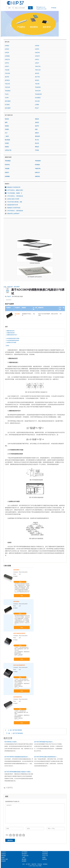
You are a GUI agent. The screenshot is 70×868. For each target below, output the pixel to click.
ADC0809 (17, 287)
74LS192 (7, 84)
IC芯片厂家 (45, 856)
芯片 (6, 133)
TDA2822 (8, 91)
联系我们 (45, 864)
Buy (20, 582)
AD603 (37, 80)
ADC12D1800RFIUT (19, 665)
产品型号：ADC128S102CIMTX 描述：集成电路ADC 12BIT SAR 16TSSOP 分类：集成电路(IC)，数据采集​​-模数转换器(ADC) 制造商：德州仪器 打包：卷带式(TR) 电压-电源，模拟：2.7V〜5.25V (22, 651)
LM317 (7, 66)
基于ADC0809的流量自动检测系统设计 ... (46, 757)
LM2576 (7, 59)
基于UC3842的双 (18, 733)
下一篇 (8, 733)
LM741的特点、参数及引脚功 (15, 190)
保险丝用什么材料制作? (13, 214)
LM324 (7, 49)
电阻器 (37, 119)
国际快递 (44, 859)
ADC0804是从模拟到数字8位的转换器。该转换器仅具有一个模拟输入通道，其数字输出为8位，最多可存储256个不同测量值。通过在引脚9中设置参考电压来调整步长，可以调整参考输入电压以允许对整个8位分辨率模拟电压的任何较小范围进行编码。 (22, 587)
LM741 (7, 63)
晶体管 (37, 126)
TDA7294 (38, 91)
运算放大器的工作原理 (13, 199)
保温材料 (3, 861)
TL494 (7, 98)
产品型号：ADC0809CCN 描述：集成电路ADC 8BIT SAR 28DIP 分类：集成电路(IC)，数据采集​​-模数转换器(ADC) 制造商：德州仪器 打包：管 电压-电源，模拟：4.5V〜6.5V (22, 714)
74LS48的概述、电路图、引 (15, 193)
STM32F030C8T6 (35, 249)
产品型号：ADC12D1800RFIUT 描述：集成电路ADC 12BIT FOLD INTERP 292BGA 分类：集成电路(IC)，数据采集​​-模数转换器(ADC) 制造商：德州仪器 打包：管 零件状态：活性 (22, 683)
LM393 (37, 49)
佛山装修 (24, 859)
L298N (37, 105)
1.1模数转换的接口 (10, 333)
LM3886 (7, 56)
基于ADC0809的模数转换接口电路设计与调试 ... (18, 772)
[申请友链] (54, 8)
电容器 (7, 119)
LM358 (37, 46)
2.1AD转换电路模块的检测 (12, 340)
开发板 (37, 150)
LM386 (7, 46)
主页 (5, 287)
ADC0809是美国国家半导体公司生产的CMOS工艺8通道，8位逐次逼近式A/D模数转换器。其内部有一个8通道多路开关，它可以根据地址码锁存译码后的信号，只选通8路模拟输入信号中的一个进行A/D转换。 (22, 619)
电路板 (7, 147)
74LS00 (7, 70)
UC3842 (7, 105)
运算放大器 (8, 150)
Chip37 (9, 296)
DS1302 (37, 101)
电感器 (7, 126)
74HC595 (38, 66)
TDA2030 (38, 87)
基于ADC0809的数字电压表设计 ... (44, 742)
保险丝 (37, 133)
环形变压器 (45, 852)
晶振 (36, 129)
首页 (24, 864)
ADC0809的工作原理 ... (11, 742)
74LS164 (7, 87)
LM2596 (37, 53)
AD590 (7, 77)
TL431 (7, 94)
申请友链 (40, 864)
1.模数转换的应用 (10, 331)
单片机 (37, 140)
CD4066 (37, 165)
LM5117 (37, 172)
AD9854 (7, 80)
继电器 (37, 147)
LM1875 (37, 56)
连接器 (3, 857)
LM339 (7, 53)
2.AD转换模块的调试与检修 (13, 338)
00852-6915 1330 (41, 9)
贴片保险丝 (25, 852)
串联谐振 (3, 856)
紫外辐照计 (25, 854)
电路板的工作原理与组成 (14, 208)
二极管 (7, 136)
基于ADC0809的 (17, 730)
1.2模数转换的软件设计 (12, 335)
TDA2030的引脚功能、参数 (15, 202)
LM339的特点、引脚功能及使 (15, 211)
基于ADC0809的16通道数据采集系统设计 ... (17, 757)
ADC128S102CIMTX (19, 633)
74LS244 (7, 73)
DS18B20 (38, 98)
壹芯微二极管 (5, 859)
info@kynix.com (41, 7)
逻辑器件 (38, 136)
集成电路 (7, 140)
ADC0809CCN (18, 697)
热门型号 (28, 864)
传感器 (7, 143)
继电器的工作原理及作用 (14, 187)
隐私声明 (34, 864)
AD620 (37, 73)
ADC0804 (16, 570)
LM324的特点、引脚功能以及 (15, 196)
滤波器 (37, 122)
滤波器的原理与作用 (13, 205)
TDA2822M (38, 94)
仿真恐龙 (3, 854)
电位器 (37, 143)
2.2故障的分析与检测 (11, 342)
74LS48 (37, 84)
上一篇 (10, 730)
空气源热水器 (25, 856)
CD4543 (7, 165)
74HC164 (38, 70)
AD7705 (37, 77)
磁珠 (6, 122)
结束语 (7, 346)
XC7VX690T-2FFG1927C (35, 277)
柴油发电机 (45, 854)
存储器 (7, 129)
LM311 (37, 59)
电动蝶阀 (24, 861)
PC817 (37, 108)
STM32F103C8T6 (35, 263)
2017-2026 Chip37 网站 (36, 866)
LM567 (37, 63)
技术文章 (10, 287)
